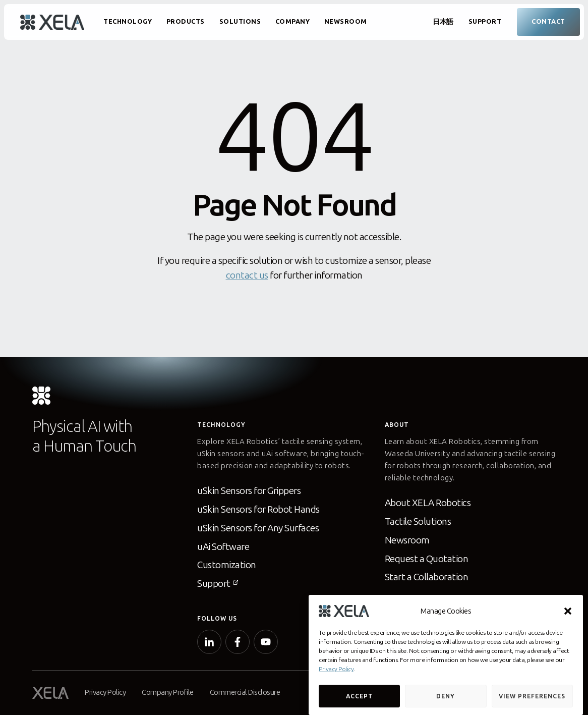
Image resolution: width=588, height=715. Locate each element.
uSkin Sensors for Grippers (249, 491)
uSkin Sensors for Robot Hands (258, 509)
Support (485, 21)
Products (186, 21)
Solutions (240, 21)
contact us (247, 275)
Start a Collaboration (427, 577)
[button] (568, 611)
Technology (128, 21)
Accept (360, 696)
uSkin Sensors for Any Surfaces (258, 528)
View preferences (532, 696)
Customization (227, 565)
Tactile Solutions (418, 521)
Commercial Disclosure (245, 692)
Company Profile (168, 692)
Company (293, 21)
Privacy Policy (336, 669)
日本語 (443, 22)
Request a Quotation (427, 559)
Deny (446, 696)
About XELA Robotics (428, 503)
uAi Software (223, 547)
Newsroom (346, 21)
